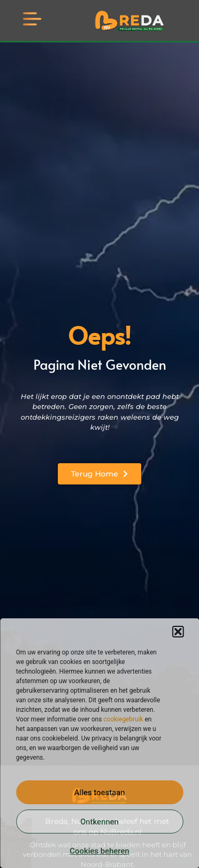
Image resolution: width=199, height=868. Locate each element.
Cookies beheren (99, 851)
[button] (178, 632)
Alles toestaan (100, 793)
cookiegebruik (123, 719)
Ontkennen (99, 822)
